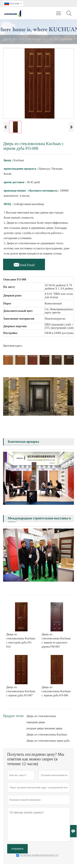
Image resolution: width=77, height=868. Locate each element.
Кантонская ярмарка (23, 442)
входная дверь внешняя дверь (44, 728)
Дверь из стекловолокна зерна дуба (48, 741)
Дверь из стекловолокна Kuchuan (47, 735)
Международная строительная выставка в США (39, 520)
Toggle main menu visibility (59, 11)
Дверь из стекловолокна (41, 716)
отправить (17, 849)
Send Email (24, 264)
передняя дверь (36, 722)
